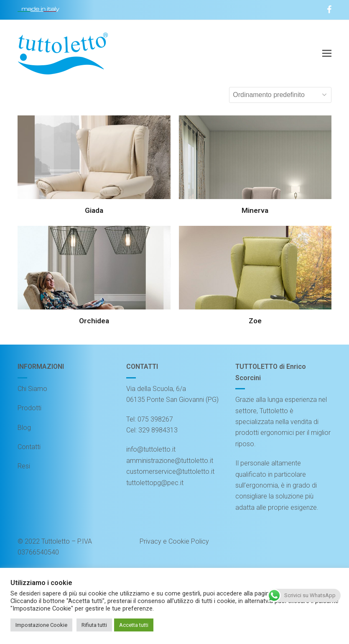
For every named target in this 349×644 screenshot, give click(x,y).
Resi (24, 466)
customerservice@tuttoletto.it (170, 471)
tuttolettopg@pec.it (155, 483)
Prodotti (29, 408)
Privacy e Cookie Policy (174, 541)
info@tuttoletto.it (151, 449)
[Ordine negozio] (280, 95)
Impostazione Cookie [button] (41, 625)
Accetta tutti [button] (134, 625)
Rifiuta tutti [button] (94, 625)
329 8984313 (158, 430)
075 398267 (155, 419)
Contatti (29, 447)
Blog (24, 428)
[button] (327, 54)
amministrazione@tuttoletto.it (170, 461)
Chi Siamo (32, 389)
